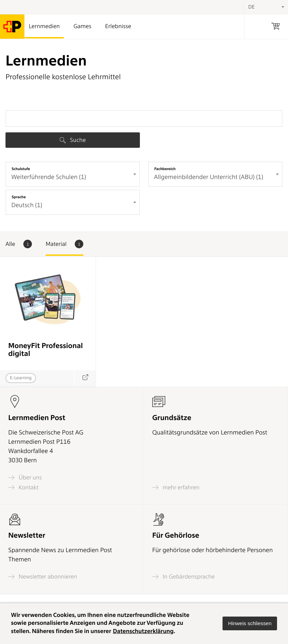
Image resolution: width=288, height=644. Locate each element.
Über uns (25, 478)
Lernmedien (44, 26)
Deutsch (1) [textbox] (27, 205)
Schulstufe (21, 169)
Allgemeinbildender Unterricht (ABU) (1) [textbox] (209, 177)
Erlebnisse (118, 26)
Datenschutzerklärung (143, 631)
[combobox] (73, 174)
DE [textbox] (251, 7)
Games (82, 26)
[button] (250, 623)
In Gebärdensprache (183, 577)
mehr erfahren (176, 487)
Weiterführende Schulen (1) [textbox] (49, 177)
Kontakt (23, 487)
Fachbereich (165, 169)
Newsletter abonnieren (43, 577)
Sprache (19, 197)
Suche (73, 140)
